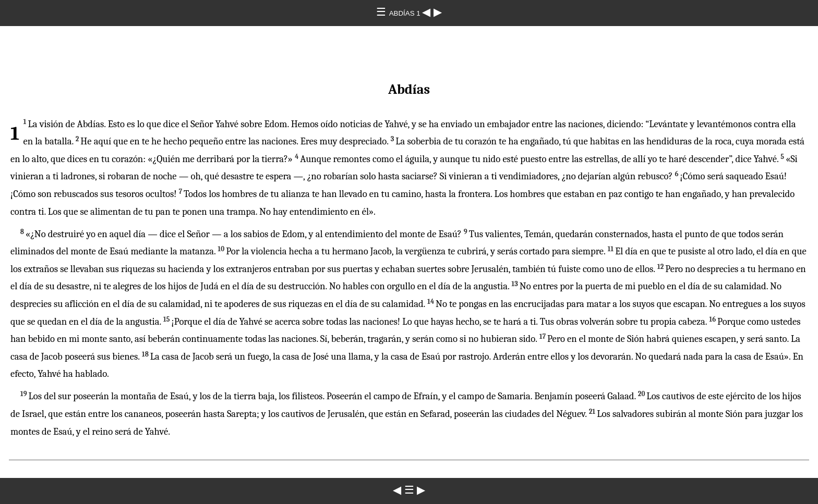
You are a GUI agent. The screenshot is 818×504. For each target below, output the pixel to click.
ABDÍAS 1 (406, 13)
